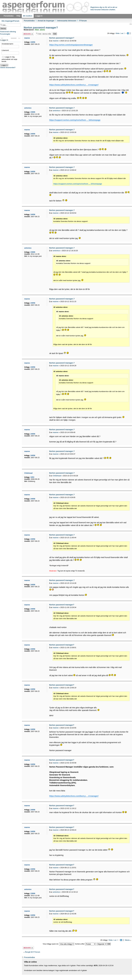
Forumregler (5, 34)
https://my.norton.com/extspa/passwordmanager (71, 45)
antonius (56, 111)
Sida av (120, 33)
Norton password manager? (40, 28)
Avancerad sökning (8, 32)
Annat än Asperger (46, 21)
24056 (33, 42)
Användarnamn (7, 44)
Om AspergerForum (10, 21)
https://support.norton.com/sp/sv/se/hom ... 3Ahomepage (75, 120)
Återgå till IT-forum (32, 952)
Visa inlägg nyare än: (59, 944)
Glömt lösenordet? (8, 68)
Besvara (28, 34)
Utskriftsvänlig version (130, 24)
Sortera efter (85, 944)
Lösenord (5, 50)
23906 (33, 112)
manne (56, 41)
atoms (42, 30)
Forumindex (29, 21)
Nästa (127, 940)
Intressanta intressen (67, 21)
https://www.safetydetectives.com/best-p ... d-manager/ (74, 85)
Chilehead (57, 476)
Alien (37, 30)
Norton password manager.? (62, 108)
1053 (32, 477)
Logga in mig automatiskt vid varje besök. (9, 59)
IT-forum (83, 21)
